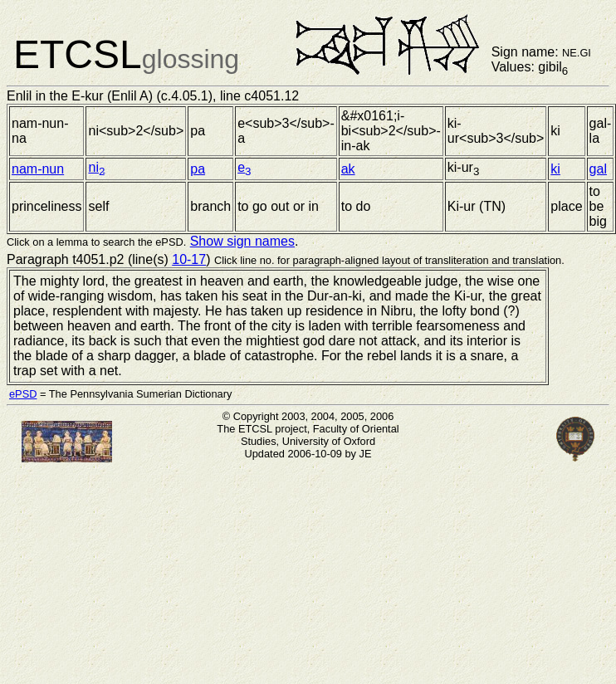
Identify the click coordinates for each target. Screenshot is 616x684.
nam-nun (38, 169)
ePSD (23, 394)
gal (598, 169)
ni (96, 167)
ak (348, 169)
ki (555, 169)
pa (198, 169)
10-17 (189, 259)
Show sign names (242, 241)
